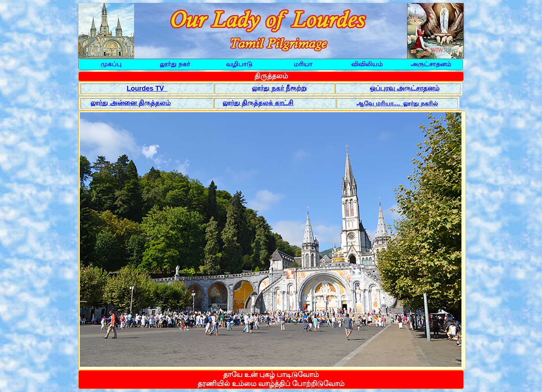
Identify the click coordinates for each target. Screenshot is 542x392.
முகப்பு (111, 64)
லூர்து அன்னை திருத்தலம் (130, 103)
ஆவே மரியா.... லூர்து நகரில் (397, 103)
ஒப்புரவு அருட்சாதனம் (404, 88)
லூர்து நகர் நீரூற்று (279, 88)
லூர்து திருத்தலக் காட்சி (258, 103)
